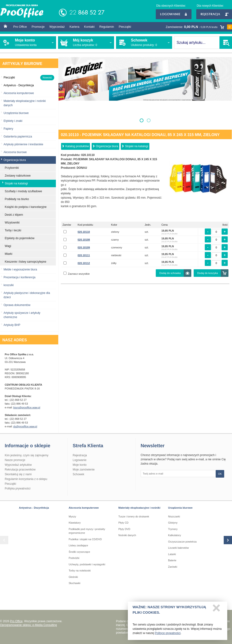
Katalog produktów (77, 146)
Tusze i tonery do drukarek (134, 516)
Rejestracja (214, 14)
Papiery (8, 129)
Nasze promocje (15, 460)
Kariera (74, 27)
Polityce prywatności (168, 635)
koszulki (9, 285)
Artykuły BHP (12, 325)
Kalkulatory (174, 535)
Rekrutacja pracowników (20, 470)
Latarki (172, 554)
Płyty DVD (124, 529)
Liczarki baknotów (178, 548)
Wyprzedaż (57, 27)
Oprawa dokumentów (17, 305)
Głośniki (73, 577)
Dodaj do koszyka (207, 273)
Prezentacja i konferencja (20, 277)
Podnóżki (74, 558)
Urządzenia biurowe (16, 113)
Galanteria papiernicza (18, 137)
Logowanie (174, 14)
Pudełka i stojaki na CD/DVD (85, 539)
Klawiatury (75, 523)
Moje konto (80, 465)
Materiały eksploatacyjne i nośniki (139, 508)
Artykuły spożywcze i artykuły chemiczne (22, 315)
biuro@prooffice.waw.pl (27, 407)
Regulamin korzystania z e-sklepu (26, 479)
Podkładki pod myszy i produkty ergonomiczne (87, 531)
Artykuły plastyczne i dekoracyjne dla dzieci (27, 295)
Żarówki (173, 567)
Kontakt (89, 27)
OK (220, 474)
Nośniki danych (127, 535)
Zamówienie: (199, 27)
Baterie (172, 560)
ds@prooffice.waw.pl (25, 426)
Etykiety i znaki (13, 121)
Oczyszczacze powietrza (182, 542)
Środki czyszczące (79, 552)
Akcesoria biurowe (15, 152)
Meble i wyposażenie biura (20, 269)
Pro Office (20, 27)
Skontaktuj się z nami (18, 474)
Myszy (72, 516)
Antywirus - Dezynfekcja (34, 508)
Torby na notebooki (80, 571)
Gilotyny (173, 523)
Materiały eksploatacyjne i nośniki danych (25, 103)
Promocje (38, 27)
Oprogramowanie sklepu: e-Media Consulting (28, 625)
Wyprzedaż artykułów (18, 465)
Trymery (173, 529)
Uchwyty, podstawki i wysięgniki (87, 564)
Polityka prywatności (18, 489)
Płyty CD (123, 523)
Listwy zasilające (78, 545)
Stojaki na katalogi (136, 146)
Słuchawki (75, 583)
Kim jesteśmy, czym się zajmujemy (27, 455)
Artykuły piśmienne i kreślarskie (23, 144)
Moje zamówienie (84, 470)
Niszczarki (174, 516)
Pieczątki (125, 27)
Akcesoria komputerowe (19, 93)
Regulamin (107, 27)
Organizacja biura (107, 146)
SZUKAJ (226, 43)
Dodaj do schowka (170, 273)
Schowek (78, 474)
